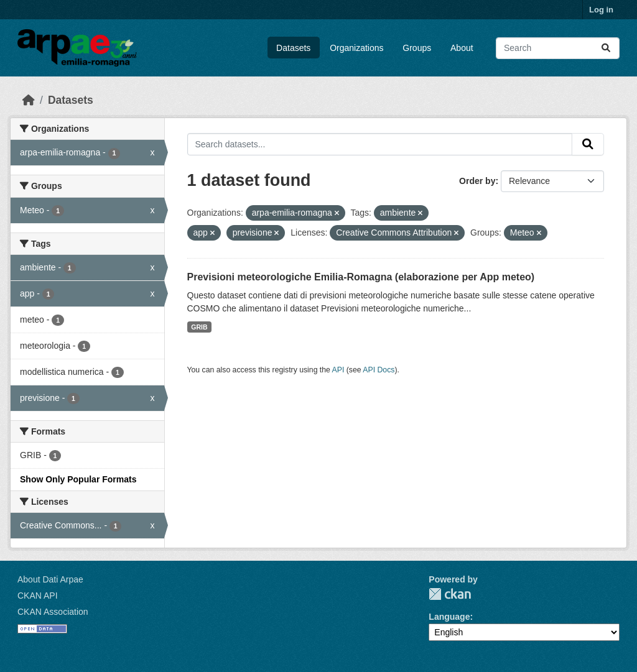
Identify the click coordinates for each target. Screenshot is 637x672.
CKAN (450, 594)
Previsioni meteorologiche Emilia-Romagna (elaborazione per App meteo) (361, 277)
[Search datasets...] (558, 48)
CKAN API (38, 596)
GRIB (199, 327)
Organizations (356, 48)
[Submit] (606, 48)
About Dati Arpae (50, 579)
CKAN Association (53, 612)
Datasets (293, 48)
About (462, 48)
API (338, 370)
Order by (477, 181)
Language (449, 617)
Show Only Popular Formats (78, 479)
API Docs (379, 370)
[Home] (29, 100)
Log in (601, 10)
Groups (417, 48)
